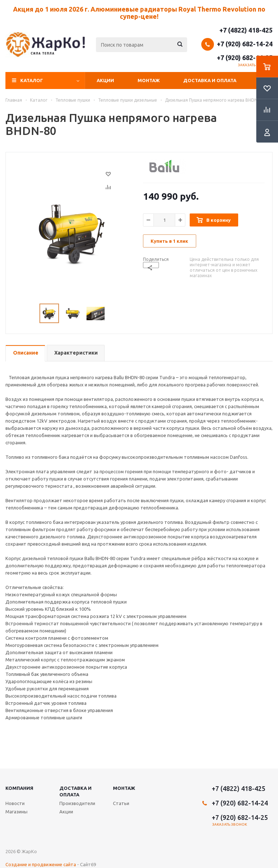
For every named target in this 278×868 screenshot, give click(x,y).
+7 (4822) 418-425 (246, 30)
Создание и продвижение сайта (41, 864)
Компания (19, 788)
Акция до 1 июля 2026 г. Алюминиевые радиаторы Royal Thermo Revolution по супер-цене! (139, 13)
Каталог (32, 80)
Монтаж (149, 80)
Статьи (121, 803)
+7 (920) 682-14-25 (245, 58)
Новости (15, 803)
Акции (105, 80)
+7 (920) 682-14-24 (245, 44)
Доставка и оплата (210, 80)
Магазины (16, 812)
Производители (77, 803)
